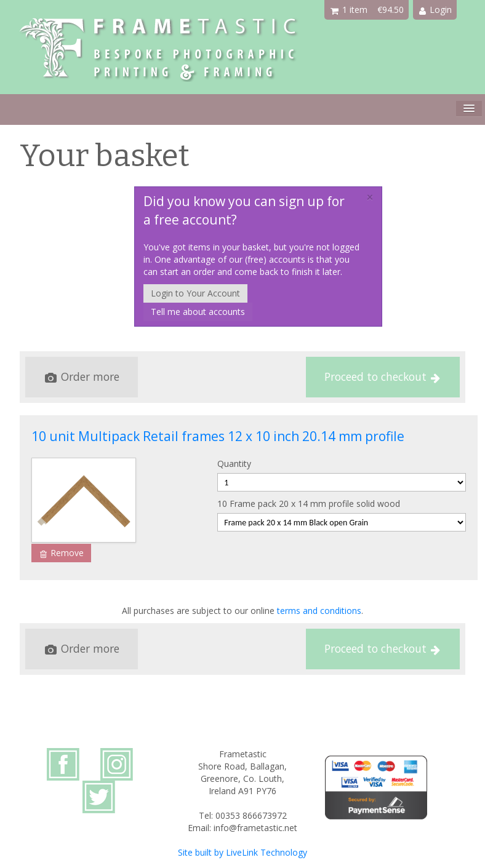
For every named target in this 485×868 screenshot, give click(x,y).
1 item (349, 10)
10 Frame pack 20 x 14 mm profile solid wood (309, 504)
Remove (62, 553)
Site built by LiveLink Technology (242, 852)
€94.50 (391, 10)
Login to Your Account (195, 293)
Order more (82, 376)
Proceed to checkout (382, 376)
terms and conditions (319, 611)
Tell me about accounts (198, 312)
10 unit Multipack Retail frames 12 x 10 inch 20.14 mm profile (218, 436)
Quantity (234, 464)
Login (435, 10)
